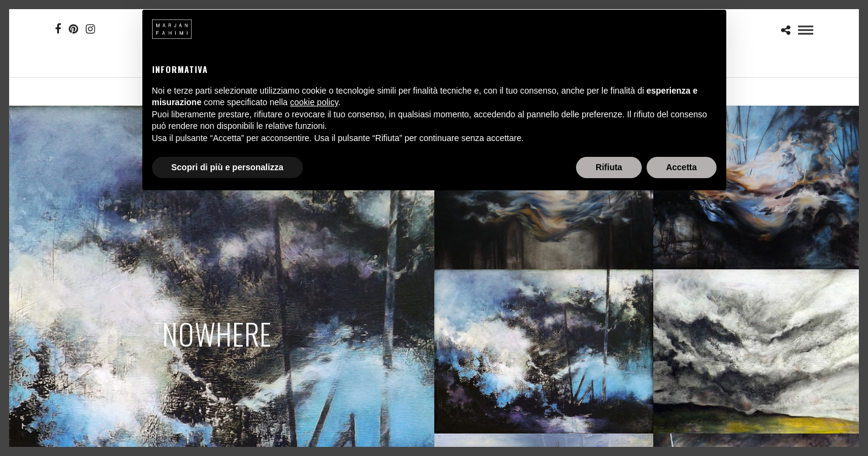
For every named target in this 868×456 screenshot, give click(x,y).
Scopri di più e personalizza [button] (227, 167)
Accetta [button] (682, 167)
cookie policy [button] (314, 102)
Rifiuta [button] (609, 167)
